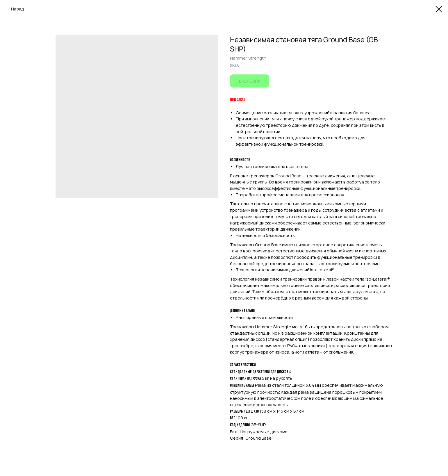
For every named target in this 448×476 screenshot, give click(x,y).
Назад (18, 9)
